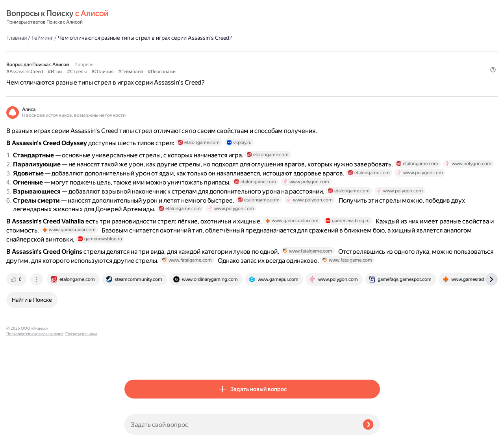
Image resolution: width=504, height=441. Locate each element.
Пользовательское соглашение (35, 426)
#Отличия (220, 52)
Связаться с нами (22, 432)
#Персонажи (280, 52)
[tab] (135, 360)
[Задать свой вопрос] (240, 424)
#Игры (173, 52)
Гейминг (160, 17)
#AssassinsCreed (143, 52)
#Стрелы (195, 52)
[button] (375, 65)
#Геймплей (249, 52)
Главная (135, 17)
